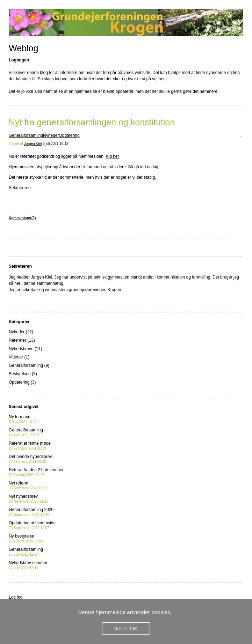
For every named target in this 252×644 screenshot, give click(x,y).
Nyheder (51, 135)
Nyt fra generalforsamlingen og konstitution (92, 122)
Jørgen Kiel (33, 144)
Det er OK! (126, 628)
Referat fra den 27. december (36, 472)
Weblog (23, 48)
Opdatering (69, 135)
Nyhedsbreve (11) (25, 349)
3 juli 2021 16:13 (55, 144)
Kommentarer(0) (22, 218)
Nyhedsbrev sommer (28, 565)
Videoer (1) (19, 357)
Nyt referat (28, 485)
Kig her (113, 156)
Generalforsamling (26, 135)
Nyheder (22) (21, 332)
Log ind (16, 597)
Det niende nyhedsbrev (30, 459)
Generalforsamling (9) (29, 365)
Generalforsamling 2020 (31, 512)
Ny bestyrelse (26, 538)
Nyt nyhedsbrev (28, 499)
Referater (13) (22, 340)
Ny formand (23, 419)
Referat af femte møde (30, 446)
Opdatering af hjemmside (32, 525)
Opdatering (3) (22, 382)
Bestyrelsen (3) (23, 374)
